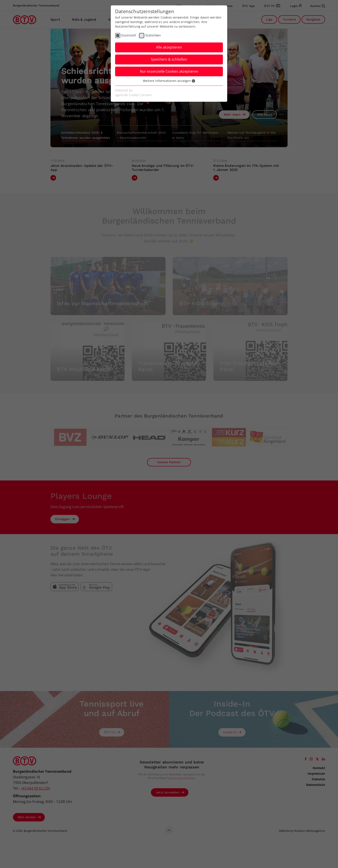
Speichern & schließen (169, 59)
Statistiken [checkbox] (153, 35)
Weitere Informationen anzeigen (169, 81)
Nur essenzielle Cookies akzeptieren (169, 71)
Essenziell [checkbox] (129, 35)
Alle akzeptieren (169, 47)
